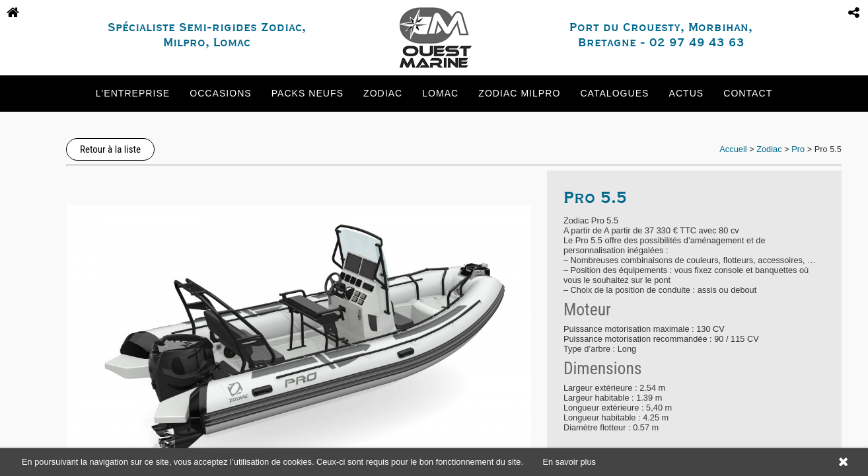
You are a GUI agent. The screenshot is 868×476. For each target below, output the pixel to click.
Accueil (733, 149)
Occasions (220, 93)
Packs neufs (307, 93)
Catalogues (614, 93)
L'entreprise (133, 93)
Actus (687, 93)
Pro (798, 149)
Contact (748, 93)
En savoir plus (569, 462)
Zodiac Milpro (519, 93)
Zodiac (383, 93)
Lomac (440, 93)
